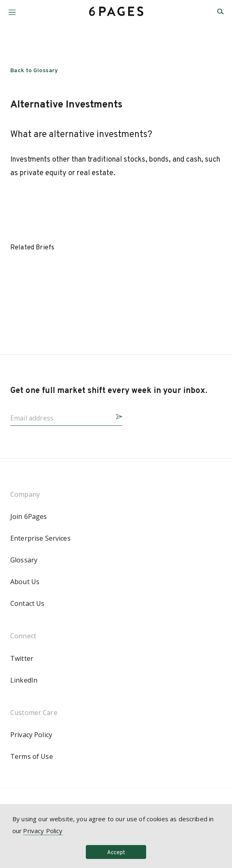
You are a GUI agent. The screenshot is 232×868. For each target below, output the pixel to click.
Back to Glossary (34, 71)
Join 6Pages (29, 516)
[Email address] (60, 416)
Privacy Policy (31, 735)
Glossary (24, 560)
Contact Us (27, 603)
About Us (25, 582)
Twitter (22, 658)
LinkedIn (24, 680)
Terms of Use (32, 756)
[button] (12, 9)
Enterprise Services (40, 538)
